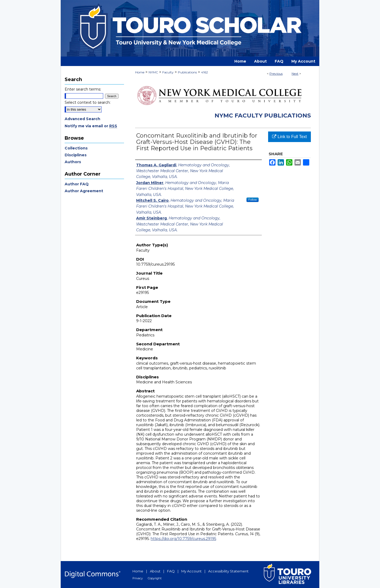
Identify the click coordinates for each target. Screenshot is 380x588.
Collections (76, 148)
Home (140, 72)
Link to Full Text (289, 137)
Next (295, 74)
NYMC (153, 72)
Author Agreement (84, 191)
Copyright (155, 578)
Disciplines (76, 155)
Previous (276, 74)
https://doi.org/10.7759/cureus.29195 (183, 539)
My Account (191, 571)
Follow (253, 200)
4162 (205, 72)
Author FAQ (77, 184)
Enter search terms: (83, 89)
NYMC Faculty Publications (263, 116)
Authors (73, 162)
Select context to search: (88, 102)
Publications (187, 72)
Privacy (138, 578)
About (155, 571)
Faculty (168, 72)
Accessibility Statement (228, 571)
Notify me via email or (91, 126)
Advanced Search (82, 119)
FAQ (171, 571)
